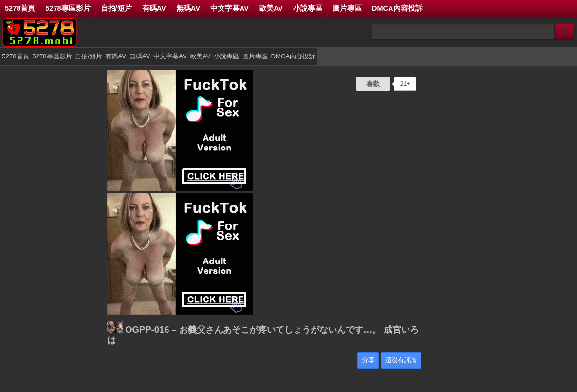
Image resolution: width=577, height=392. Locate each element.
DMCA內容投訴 (397, 8)
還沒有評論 (401, 360)
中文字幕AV (230, 8)
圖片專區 (347, 8)
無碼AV (188, 8)
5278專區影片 (68, 8)
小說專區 (308, 8)
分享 (368, 360)
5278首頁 (20, 8)
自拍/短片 (116, 8)
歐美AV (271, 8)
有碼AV (154, 8)
